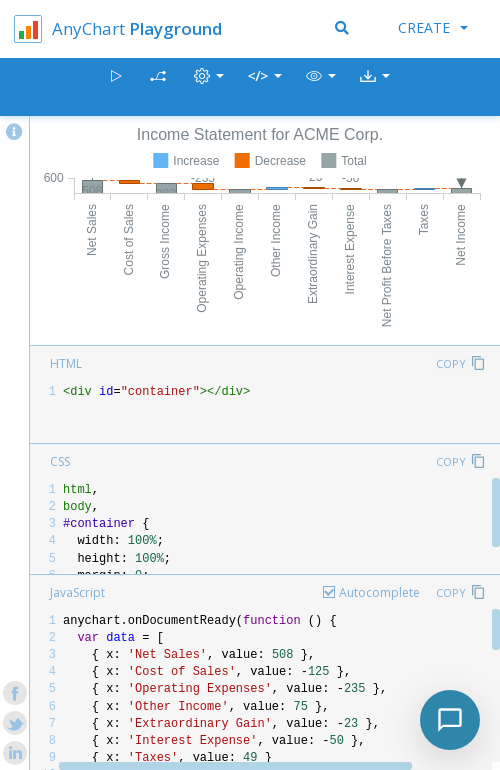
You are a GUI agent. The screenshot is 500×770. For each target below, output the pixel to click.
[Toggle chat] (450, 720)
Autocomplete (379, 592)
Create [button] (433, 27)
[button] (321, 87)
